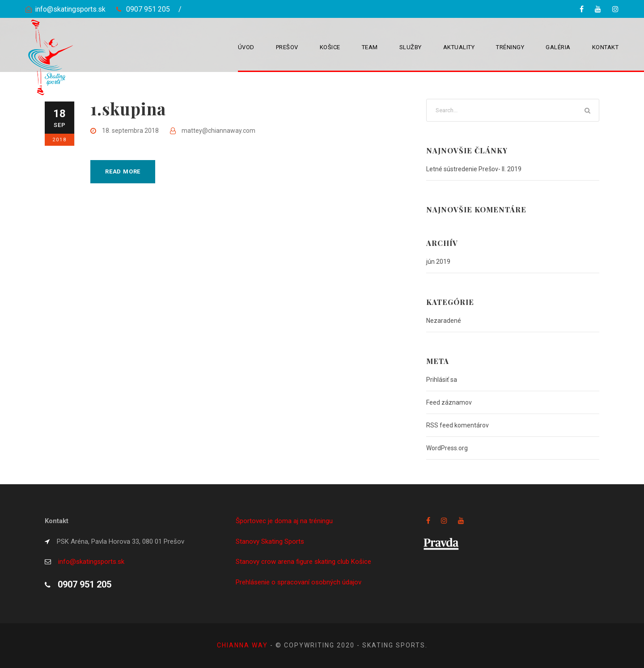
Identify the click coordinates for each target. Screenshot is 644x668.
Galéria (558, 47)
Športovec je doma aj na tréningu (284, 521)
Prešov (287, 47)
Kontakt (606, 47)
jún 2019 (438, 262)
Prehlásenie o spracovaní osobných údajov (299, 582)
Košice (330, 47)
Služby (411, 47)
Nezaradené (444, 321)
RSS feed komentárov (458, 425)
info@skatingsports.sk (70, 9)
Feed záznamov (449, 402)
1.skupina (128, 108)
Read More (123, 171)
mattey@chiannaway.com (218, 131)
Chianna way (244, 645)
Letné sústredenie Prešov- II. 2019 (474, 169)
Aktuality (459, 47)
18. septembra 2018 (130, 131)
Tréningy (510, 47)
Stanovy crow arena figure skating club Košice (303, 562)
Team (370, 47)
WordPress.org (447, 448)
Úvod (246, 47)
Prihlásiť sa (442, 380)
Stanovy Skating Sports (270, 541)
